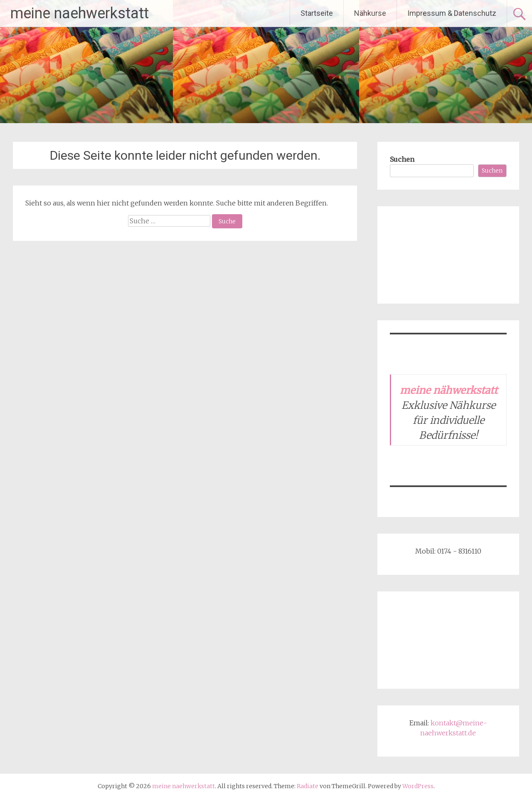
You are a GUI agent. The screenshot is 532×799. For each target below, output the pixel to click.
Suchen (402, 159)
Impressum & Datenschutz (452, 13)
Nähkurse (370, 13)
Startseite (317, 13)
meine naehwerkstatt (80, 13)
